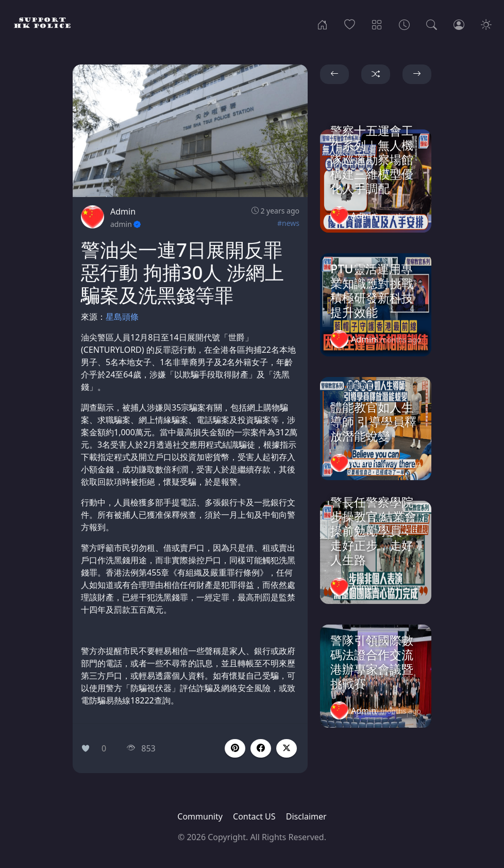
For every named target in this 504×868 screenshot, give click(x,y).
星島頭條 (122, 317)
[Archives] (404, 24)
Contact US (254, 816)
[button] (261, 748)
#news (288, 223)
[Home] (322, 24)
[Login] (459, 24)
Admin (123, 211)
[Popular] (350, 24)
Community (200, 816)
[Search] (432, 24)
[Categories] (377, 24)
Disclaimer (306, 816)
